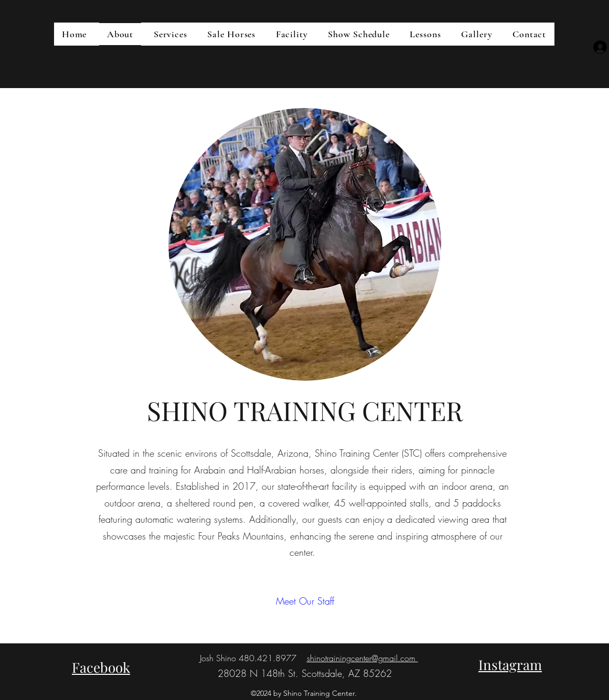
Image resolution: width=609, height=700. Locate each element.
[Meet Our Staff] (305, 602)
